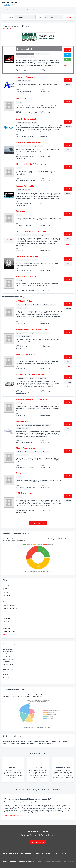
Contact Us (39, 853)
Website (69, 55)
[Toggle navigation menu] (73, 3)
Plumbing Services (11, 631)
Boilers (7, 621)
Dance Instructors (9, 667)
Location (41, 17)
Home (5, 853)
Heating (8, 625)
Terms (48, 853)
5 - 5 (66, 387)
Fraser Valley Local (7, 10)
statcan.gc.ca (16, 539)
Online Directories (16, 853)
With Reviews (9, 605)
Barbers (6, 674)
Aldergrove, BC (23, 10)
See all (5, 635)
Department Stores (9, 680)
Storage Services (8, 659)
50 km (7, 592)
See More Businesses (38, 523)
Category (11, 17)
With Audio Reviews (11, 608)
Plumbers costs (8, 28)
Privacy (55, 853)
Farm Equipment (8, 664)
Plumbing (8, 628)
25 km (7, 589)
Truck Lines (7, 656)
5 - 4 (66, 244)
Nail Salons (7, 672)
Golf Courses (7, 654)
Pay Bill (63, 853)
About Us (29, 853)
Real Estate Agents (9, 669)
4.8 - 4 (67, 434)
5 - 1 (66, 64)
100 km (7, 595)
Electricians (7, 662)
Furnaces (8, 618)
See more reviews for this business (14, 815)
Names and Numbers (26, 861)
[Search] (68, 17)
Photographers (8, 651)
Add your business (38, 842)
